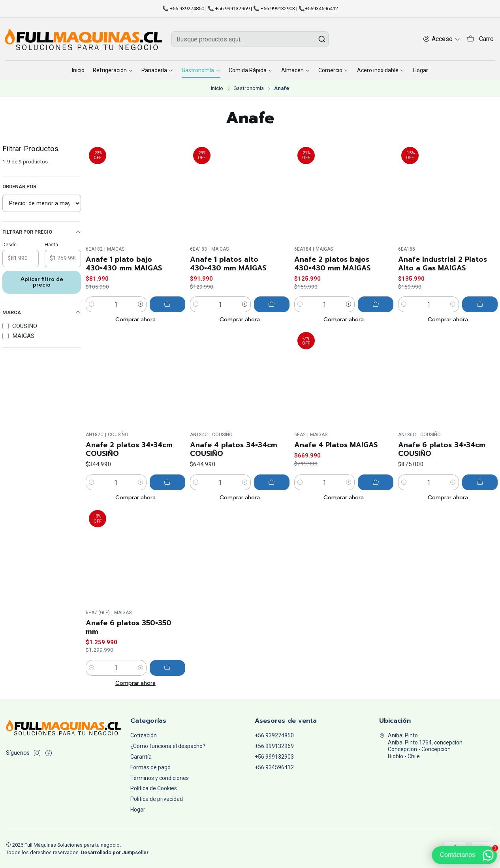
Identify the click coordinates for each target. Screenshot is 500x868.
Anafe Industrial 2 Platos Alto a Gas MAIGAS (443, 264)
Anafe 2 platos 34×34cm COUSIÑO (129, 483)
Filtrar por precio (42, 232)
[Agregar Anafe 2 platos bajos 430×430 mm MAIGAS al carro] (376, 304)
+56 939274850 (274, 735)
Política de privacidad (157, 799)
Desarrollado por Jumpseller (115, 852)
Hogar (138, 810)
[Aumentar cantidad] (141, 304)
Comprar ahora (135, 319)
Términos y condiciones (160, 778)
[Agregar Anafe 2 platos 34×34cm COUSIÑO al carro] (167, 516)
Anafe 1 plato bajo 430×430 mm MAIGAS (124, 264)
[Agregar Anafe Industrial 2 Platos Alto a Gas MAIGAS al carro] (480, 304)
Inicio (217, 88)
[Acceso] (442, 39)
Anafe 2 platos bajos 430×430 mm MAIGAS (332, 264)
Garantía (141, 757)
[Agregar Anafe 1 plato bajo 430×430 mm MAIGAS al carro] (167, 304)
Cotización (144, 735)
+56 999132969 (274, 746)
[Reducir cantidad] (92, 304)
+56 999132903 (274, 757)
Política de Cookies (154, 788)
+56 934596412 (274, 767)
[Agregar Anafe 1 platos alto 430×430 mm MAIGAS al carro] (272, 304)
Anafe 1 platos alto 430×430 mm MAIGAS (228, 264)
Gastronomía (249, 88)
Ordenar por (19, 187)
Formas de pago (150, 767)
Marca (42, 313)
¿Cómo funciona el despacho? (168, 746)
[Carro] (480, 39)
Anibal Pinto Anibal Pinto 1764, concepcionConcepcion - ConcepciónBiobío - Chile (421, 746)
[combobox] (250, 39)
